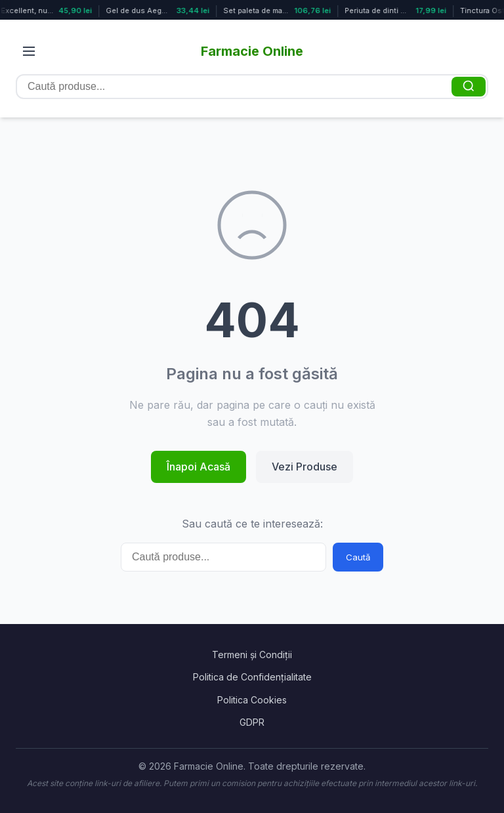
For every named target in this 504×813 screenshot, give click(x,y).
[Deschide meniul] (29, 51)
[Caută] (469, 87)
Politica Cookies (252, 700)
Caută (358, 557)
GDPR (252, 722)
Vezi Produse (304, 467)
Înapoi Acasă (199, 467)
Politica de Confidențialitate (252, 677)
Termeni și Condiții (252, 655)
